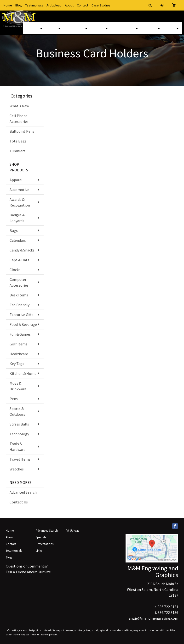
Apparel (34, 31)
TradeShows (126, 31)
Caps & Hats (19, 260)
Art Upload (54, 5)
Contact (83, 5)
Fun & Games (20, 334)
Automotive (19, 190)
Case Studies (101, 5)
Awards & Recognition (20, 202)
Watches (17, 469)
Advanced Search (23, 492)
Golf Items (18, 344)
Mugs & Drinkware (18, 386)
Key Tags (17, 364)
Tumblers (17, 151)
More (173, 31)
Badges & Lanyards (17, 218)
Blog (19, 5)
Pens (14, 399)
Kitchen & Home (23, 373)
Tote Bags (18, 141)
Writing (152, 31)
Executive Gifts (21, 315)
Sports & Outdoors (17, 411)
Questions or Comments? (27, 566)
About (69, 5)
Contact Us (19, 502)
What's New (19, 106)
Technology (19, 434)
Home (8, 5)
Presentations (45, 544)
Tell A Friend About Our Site (28, 572)
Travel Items (20, 459)
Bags (55, 31)
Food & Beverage (23, 324)
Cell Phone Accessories (19, 119)
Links (39, 551)
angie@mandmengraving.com (153, 618)
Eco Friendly (20, 305)
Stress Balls (19, 424)
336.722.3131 (168, 607)
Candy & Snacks (22, 250)
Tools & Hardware (17, 447)
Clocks (15, 270)
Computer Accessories (19, 282)
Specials (41, 537)
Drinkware (77, 31)
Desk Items (19, 295)
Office (101, 31)
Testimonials (34, 5)
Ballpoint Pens (22, 131)
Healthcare (19, 354)
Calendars (18, 240)
